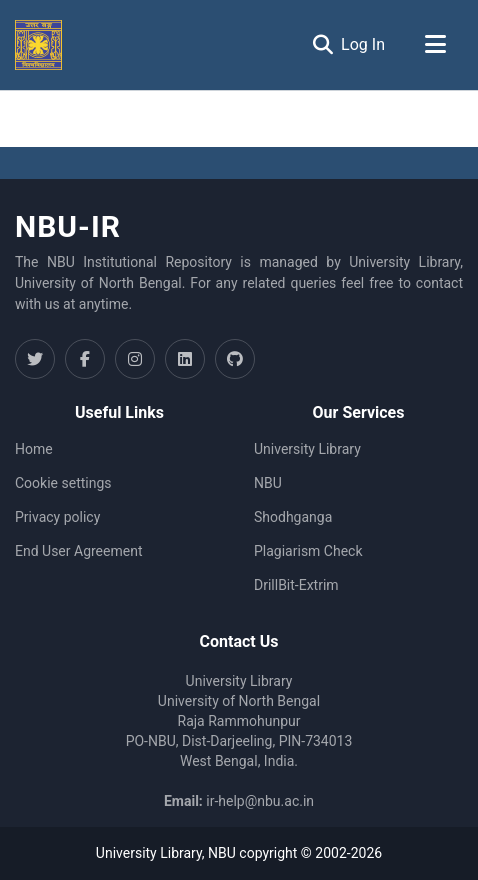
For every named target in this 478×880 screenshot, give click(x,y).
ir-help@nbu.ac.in (260, 801)
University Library (307, 449)
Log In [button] (364, 44)
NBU (268, 483)
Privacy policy (57, 517)
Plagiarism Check (308, 551)
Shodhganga (293, 517)
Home (34, 449)
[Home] (38, 45)
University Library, (152, 853)
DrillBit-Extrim (296, 585)
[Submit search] (322, 45)
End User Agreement (78, 551)
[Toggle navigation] (435, 45)
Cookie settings (63, 483)
